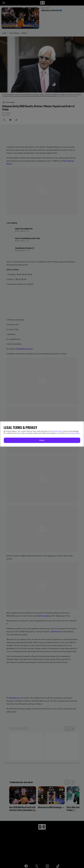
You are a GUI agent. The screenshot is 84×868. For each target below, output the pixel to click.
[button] (42, 440)
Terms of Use (58, 431)
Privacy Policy (75, 433)
